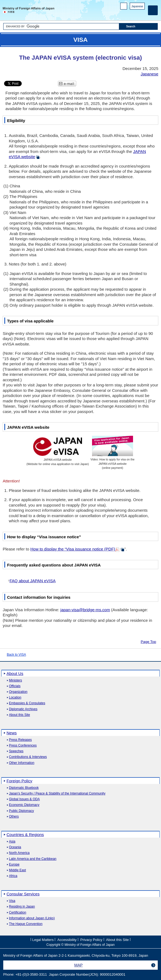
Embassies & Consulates (27, 703)
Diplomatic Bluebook (24, 788)
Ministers (15, 680)
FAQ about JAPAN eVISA (33, 581)
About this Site (19, 715)
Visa (12, 901)
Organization (18, 692)
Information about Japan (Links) (32, 918)
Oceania (15, 847)
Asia (12, 842)
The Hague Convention (26, 924)
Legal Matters (43, 940)
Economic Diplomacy (24, 805)
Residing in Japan (22, 907)
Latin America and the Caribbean (33, 859)
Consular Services (23, 894)
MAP (79, 965)
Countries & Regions (25, 835)
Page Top (148, 642)
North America (19, 853)
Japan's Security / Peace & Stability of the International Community (57, 794)
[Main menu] (153, 10)
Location (15, 698)
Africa (13, 876)
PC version (124, 7)
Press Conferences (23, 746)
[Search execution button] (138, 26)
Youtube (142, 14)
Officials (15, 686)
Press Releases (20, 740)
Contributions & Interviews (28, 757)
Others (14, 817)
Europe (14, 865)
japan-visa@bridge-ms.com (85, 610)
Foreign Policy (19, 781)
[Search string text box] (61, 26)
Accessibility (67, 940)
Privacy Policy (91, 940)
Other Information (22, 763)
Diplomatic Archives (23, 709)
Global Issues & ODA (24, 799)
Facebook (128, 14)
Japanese (137, 6)
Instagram (135, 14)
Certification (18, 913)
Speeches (16, 751)
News (12, 733)
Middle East (18, 870)
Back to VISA (16, 655)
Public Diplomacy (21, 811)
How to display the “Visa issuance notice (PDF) (73, 549)
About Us (15, 673)
